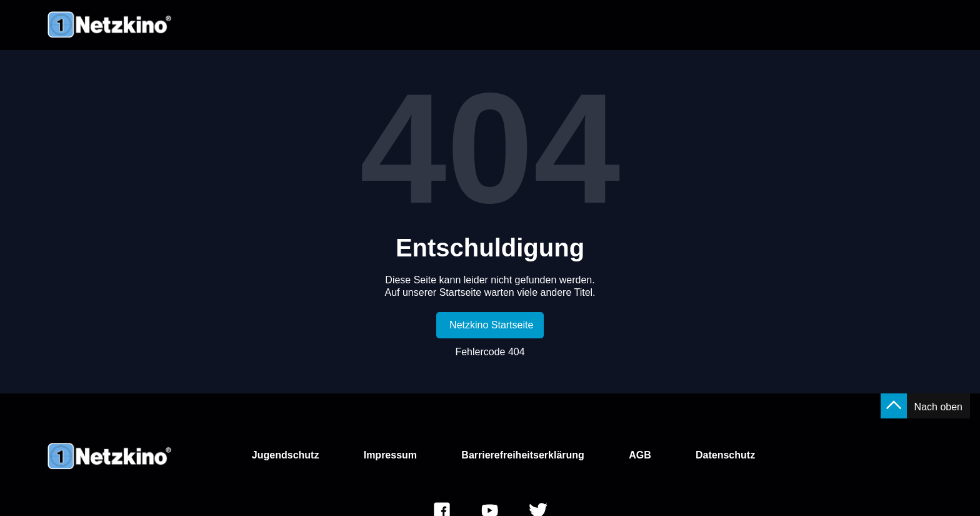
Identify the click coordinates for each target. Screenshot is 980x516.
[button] (894, 406)
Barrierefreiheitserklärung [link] (523, 455)
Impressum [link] (390, 455)
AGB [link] (640, 455)
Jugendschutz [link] (286, 455)
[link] (490, 325)
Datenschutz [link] (725, 455)
